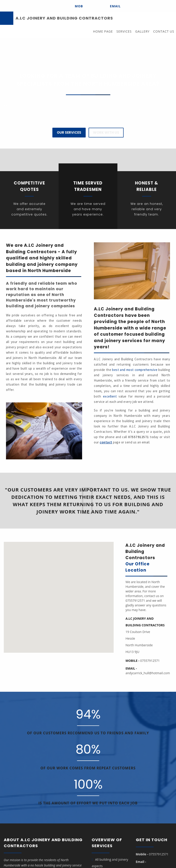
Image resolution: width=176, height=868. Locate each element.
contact (106, 442)
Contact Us (164, 31)
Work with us (106, 132)
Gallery (142, 31)
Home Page (103, 31)
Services (124, 31)
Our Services (69, 132)
